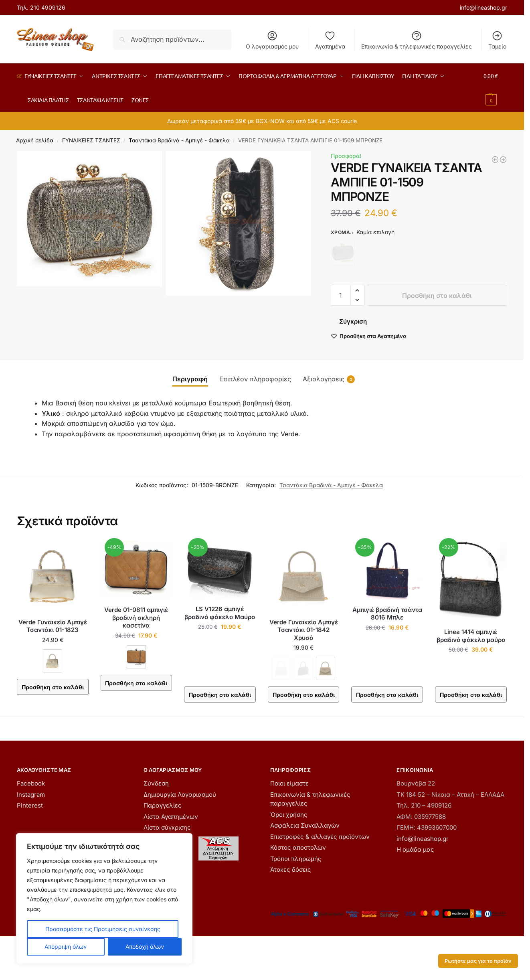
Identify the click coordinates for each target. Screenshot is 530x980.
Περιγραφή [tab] (190, 379)
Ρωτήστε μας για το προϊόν (478, 961)
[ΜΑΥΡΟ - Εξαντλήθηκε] (303, 668)
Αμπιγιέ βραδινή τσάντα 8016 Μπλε (387, 614)
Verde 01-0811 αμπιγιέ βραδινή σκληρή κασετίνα (136, 618)
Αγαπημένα (330, 40)
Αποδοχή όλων (145, 947)
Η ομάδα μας (415, 849)
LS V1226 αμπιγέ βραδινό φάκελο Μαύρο (220, 613)
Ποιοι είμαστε (289, 783)
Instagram (31, 795)
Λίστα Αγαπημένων (171, 817)
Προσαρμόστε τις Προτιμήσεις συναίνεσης (103, 929)
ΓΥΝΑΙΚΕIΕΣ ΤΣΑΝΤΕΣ (91, 140)
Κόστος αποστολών (298, 847)
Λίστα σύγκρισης (167, 827)
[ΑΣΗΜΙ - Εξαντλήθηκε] (281, 668)
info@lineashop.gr (483, 7)
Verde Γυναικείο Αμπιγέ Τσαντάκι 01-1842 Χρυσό (304, 630)
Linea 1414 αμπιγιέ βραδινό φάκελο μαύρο (471, 636)
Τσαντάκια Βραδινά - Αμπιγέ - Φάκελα (179, 140)
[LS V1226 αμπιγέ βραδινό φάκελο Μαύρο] (495, 160)
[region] (104, 899)
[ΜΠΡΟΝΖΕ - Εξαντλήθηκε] (343, 253)
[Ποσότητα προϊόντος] (341, 295)
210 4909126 (48, 7)
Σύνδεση (156, 783)
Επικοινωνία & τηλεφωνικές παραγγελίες (417, 40)
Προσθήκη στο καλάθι (437, 296)
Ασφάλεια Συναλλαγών (305, 825)
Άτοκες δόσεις (291, 870)
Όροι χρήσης (289, 815)
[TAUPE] (136, 657)
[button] (495, 88)
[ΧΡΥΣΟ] (326, 668)
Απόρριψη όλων (66, 947)
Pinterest (30, 805)
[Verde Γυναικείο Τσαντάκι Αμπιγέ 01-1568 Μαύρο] (503, 160)
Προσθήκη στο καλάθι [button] (220, 695)
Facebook (31, 783)
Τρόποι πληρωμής (296, 859)
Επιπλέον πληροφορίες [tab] (255, 379)
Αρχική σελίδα (35, 140)
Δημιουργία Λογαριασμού (180, 795)
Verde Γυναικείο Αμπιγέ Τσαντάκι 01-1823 (53, 626)
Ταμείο (497, 40)
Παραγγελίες (163, 805)
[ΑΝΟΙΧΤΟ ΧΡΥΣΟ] (53, 661)
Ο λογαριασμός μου (272, 40)
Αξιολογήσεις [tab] (329, 379)
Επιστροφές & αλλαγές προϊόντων (320, 837)
